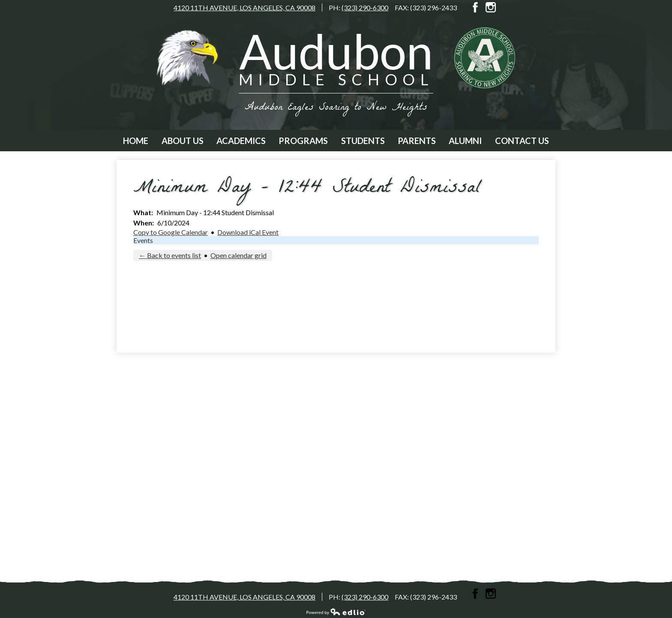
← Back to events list (170, 255)
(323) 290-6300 (365, 7)
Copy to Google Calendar (171, 232)
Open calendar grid (238, 255)
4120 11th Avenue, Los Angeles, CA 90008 (244, 7)
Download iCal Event (248, 232)
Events (143, 240)
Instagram (491, 7)
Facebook (475, 7)
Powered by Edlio (336, 612)
